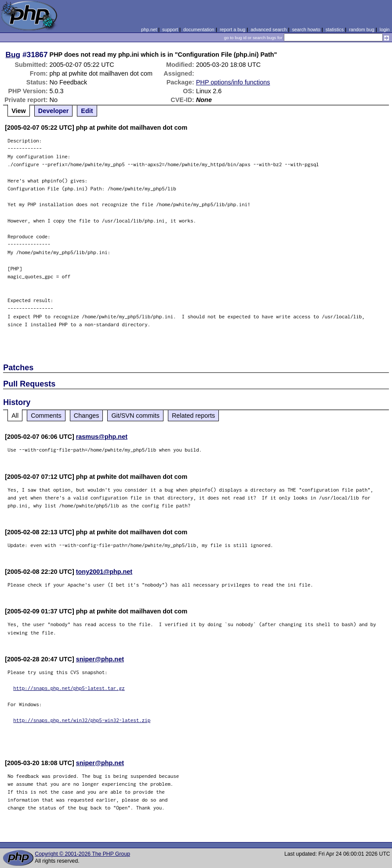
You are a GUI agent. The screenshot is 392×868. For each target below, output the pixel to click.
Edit (87, 111)
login (385, 29)
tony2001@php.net (104, 572)
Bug (13, 55)
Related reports (193, 416)
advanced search (269, 29)
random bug (362, 29)
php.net (149, 29)
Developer (54, 111)
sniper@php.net (100, 659)
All (15, 416)
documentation (199, 29)
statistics (335, 29)
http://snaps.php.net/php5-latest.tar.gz (69, 688)
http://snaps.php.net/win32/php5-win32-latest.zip (82, 720)
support (170, 29)
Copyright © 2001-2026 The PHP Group (82, 854)
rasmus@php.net (102, 437)
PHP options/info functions (233, 82)
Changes (87, 416)
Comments (46, 416)
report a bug (232, 29)
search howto (306, 29)
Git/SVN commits (135, 416)
